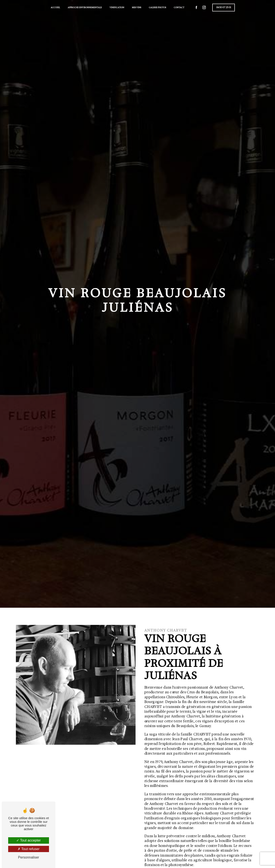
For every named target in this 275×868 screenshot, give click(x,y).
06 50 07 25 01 (224, 7)
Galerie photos (157, 7)
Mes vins (137, 7)
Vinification (117, 7)
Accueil (55, 7)
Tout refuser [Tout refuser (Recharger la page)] (29, 849)
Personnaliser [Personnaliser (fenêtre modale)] (29, 857)
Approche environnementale (85, 7)
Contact (179, 7)
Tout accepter (28, 840)
